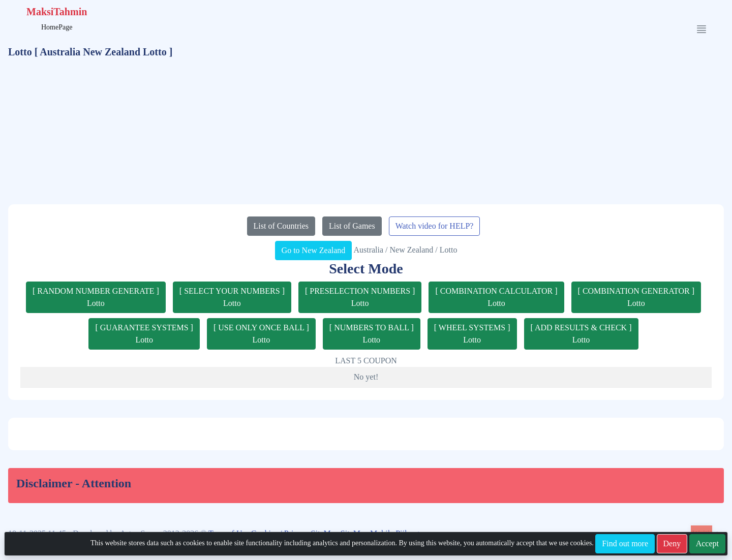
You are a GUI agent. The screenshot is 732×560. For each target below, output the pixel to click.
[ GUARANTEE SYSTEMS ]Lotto (144, 334)
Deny (672, 543)
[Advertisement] (366, 133)
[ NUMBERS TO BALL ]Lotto (372, 334)
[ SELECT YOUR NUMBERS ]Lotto (232, 297)
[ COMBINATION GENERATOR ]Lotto (636, 297)
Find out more (625, 543)
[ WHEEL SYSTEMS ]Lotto (472, 334)
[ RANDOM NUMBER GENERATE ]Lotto (96, 297)
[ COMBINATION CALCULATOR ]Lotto (496, 297)
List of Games (352, 226)
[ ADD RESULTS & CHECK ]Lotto (581, 334)
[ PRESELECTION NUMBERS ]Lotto (360, 297)
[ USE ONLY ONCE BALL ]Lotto (261, 334)
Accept (707, 543)
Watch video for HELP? (435, 226)
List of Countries (281, 226)
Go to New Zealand (314, 250)
